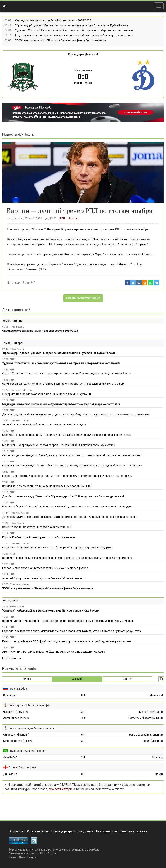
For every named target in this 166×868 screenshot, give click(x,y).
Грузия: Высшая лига (22, 767)
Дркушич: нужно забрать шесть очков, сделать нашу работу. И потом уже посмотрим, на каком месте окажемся (76, 414)
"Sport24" (28, 283)
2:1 (83, 741)
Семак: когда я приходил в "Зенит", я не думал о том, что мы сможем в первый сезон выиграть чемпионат (72, 455)
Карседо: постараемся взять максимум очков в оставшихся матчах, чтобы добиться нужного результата (72, 631)
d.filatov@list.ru (47, 853)
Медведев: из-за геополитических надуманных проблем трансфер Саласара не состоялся (74, 35)
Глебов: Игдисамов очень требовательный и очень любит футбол (45, 568)
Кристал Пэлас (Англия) (18, 741)
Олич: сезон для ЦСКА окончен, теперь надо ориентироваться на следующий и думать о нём (63, 384)
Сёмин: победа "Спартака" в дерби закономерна (34, 527)
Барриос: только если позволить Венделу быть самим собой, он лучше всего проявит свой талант (67, 435)
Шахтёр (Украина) (152, 741)
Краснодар (75, 55)
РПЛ (62, 219)
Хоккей (142, 831)
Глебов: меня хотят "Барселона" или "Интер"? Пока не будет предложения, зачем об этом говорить (67, 476)
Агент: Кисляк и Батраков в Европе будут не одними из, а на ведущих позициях (54, 652)
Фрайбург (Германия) (16, 712)
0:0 (83, 695)
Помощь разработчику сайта (72, 831)
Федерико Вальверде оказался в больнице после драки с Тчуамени (46, 394)
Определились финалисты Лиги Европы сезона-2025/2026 (53, 20)
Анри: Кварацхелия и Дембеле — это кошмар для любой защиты (44, 425)
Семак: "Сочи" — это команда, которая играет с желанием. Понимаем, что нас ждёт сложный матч (67, 373)
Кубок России (17, 349)
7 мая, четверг (13, 343)
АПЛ (12, 554)
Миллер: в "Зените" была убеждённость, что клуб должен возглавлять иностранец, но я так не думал (68, 507)
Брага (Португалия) (151, 712)
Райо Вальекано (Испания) (146, 735)
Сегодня (77, 679)
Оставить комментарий (83, 298)
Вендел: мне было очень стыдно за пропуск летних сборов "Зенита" (47, 486)
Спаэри (158, 774)
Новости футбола (18, 134)
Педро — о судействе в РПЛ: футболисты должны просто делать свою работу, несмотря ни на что (67, 641)
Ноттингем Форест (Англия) (146, 718)
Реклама (128, 831)
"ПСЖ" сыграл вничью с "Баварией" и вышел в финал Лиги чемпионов (61, 40)
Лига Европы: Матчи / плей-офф (29, 705)
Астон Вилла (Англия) (17, 718)
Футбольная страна (42, 850)
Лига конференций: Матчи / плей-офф (33, 728)
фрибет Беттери (60, 789)
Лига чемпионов (19, 421)
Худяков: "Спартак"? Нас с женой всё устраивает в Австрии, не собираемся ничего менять (74, 30)
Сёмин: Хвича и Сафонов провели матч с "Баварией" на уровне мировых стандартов (57, 548)
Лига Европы (17, 327)
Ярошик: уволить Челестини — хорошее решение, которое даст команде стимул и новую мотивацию (68, 621)
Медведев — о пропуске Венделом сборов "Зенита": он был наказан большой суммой (59, 445)
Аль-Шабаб (10, 757)
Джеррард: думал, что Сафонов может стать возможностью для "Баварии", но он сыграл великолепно (70, 517)
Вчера (27, 679)
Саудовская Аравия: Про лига (28, 751)
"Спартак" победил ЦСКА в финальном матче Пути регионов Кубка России (51, 611)
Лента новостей (16, 310)
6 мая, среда (11, 601)
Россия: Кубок (83, 83)
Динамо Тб (10, 774)
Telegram (33, 857)
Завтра (127, 679)
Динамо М (91, 55)
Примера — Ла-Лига (21, 390)
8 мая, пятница (13, 321)
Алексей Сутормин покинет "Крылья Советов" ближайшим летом (45, 578)
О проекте (16, 831)
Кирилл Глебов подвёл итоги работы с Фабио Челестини (39, 537)
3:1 (83, 712)
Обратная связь (37, 831)
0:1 (83, 735)
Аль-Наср (157, 757)
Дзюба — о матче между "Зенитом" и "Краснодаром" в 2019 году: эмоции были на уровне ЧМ (63, 496)
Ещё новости (11, 658)
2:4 (83, 757)
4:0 (83, 718)
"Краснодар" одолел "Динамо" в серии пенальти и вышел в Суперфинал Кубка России (72, 25)
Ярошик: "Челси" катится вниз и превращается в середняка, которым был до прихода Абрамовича (67, 558)
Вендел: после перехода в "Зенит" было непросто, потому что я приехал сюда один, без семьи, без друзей (72, 466)
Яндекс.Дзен (17, 857)
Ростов (73, 219)
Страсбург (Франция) (16, 735)
